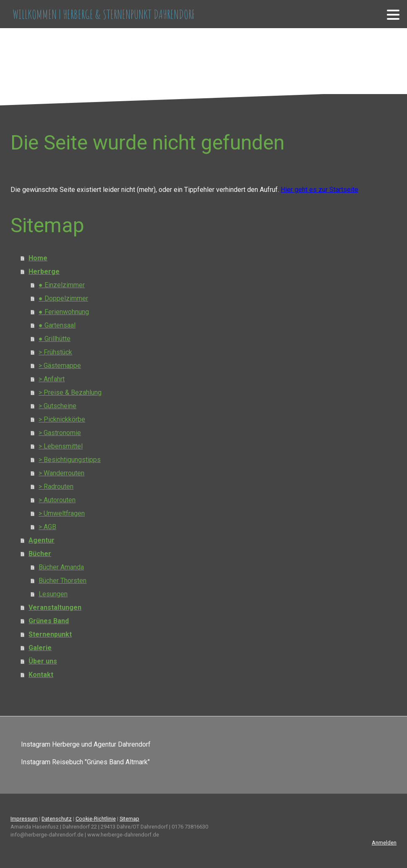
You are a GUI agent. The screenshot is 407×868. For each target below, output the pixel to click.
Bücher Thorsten (63, 581)
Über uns (43, 661)
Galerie (40, 648)
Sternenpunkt (50, 634)
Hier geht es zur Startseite (320, 190)
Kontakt (41, 675)
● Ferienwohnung (64, 312)
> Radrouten (56, 486)
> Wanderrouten (61, 473)
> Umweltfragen (62, 513)
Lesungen (53, 594)
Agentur (42, 540)
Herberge (44, 271)
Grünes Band (49, 621)
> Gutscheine (57, 406)
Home (38, 258)
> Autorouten (57, 500)
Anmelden (384, 843)
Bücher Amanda (61, 567)
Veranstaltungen (55, 607)
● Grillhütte (55, 339)
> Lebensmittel (61, 446)
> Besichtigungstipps (70, 460)
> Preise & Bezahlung (70, 392)
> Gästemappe (60, 366)
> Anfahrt (52, 379)
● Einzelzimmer (62, 285)
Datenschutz (57, 819)
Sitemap (129, 819)
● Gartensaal (57, 325)
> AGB (47, 527)
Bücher (40, 554)
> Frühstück (55, 352)
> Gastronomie (60, 433)
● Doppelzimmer (63, 298)
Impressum (24, 819)
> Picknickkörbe (62, 419)
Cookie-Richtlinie (96, 819)
